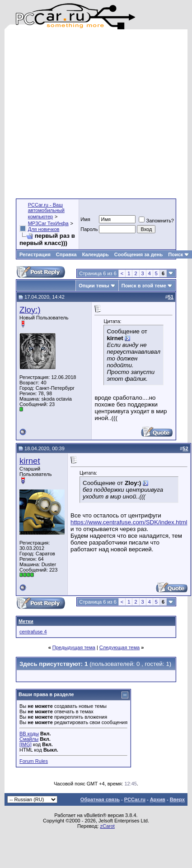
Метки (26, 621)
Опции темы (94, 286)
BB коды (29, 734)
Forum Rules (34, 761)
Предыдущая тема (74, 647)
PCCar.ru (135, 799)
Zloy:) (30, 310)
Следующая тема (119, 647)
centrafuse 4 (33, 632)
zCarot (107, 826)
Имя (85, 219)
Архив (158, 799)
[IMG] (26, 744)
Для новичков (44, 229)
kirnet (30, 461)
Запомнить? (156, 221)
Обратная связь (100, 799)
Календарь (96, 254)
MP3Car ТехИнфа (48, 223)
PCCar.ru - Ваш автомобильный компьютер (46, 211)
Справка (66, 254)
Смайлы (29, 739)
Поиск (179, 254)
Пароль (89, 229)
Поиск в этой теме (144, 286)
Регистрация (35, 254)
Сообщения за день (138, 254)
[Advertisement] (85, 114)
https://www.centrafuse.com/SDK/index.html (129, 522)
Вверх (177, 799)
